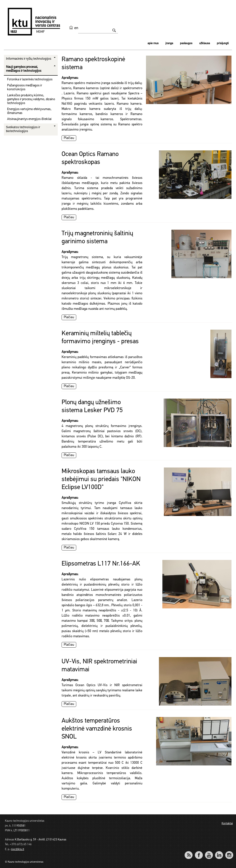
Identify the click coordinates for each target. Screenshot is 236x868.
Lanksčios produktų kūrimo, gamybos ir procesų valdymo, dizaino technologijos (31, 99)
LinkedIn (219, 852)
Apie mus (153, 43)
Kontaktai (227, 824)
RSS (190, 852)
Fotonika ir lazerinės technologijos (30, 80)
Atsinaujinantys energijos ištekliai (29, 119)
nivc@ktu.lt (18, 849)
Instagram (229, 852)
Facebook (199, 852)
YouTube (209, 852)
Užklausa (205, 43)
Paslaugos (186, 43)
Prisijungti (223, 43)
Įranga (169, 43)
